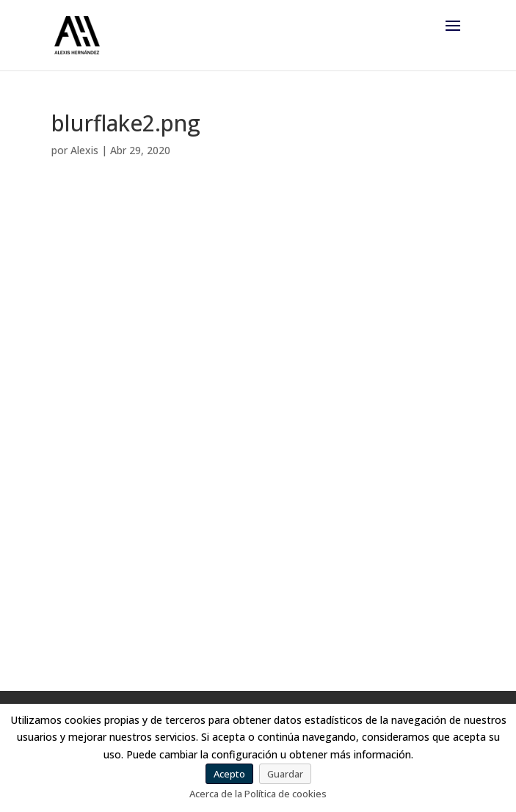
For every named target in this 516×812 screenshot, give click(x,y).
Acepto (229, 774)
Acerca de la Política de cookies (258, 794)
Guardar (285, 774)
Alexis (84, 150)
